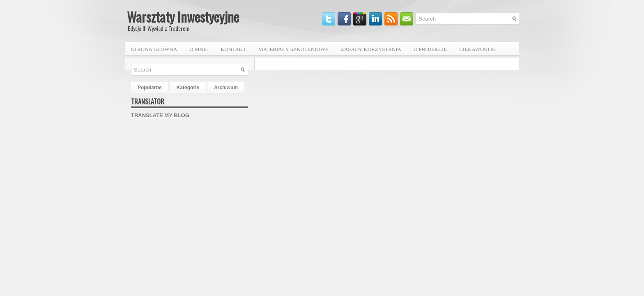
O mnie (199, 49)
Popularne (150, 88)
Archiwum (226, 88)
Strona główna (154, 49)
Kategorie (188, 88)
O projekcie (430, 49)
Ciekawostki (477, 49)
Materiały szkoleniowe (293, 49)
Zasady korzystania (371, 49)
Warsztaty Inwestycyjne (183, 17)
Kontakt (233, 49)
